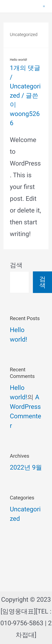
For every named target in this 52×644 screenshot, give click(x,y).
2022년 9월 (26, 467)
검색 (16, 265)
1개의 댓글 (25, 68)
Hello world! (18, 60)
